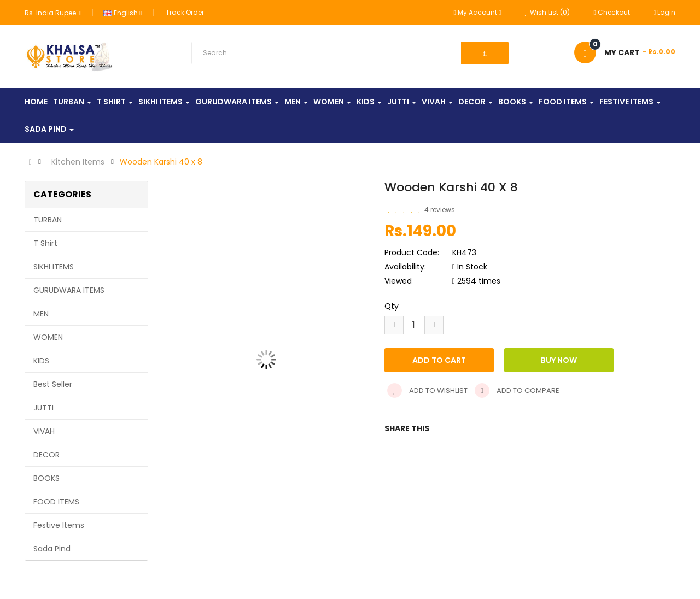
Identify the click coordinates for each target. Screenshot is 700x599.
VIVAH (44, 431)
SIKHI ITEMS (54, 267)
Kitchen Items (78, 162)
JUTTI (43, 408)
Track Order (185, 12)
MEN (41, 314)
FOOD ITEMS (56, 502)
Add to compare (517, 390)
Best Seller (53, 384)
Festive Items (59, 525)
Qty (392, 306)
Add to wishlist (427, 390)
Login (664, 12)
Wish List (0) (547, 12)
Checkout (611, 12)
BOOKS (46, 478)
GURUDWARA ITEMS (69, 290)
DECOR (46, 455)
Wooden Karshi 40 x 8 (161, 162)
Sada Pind (52, 549)
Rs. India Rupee (53, 13)
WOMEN (48, 337)
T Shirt (45, 243)
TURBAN (48, 220)
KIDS (41, 361)
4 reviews (440, 210)
